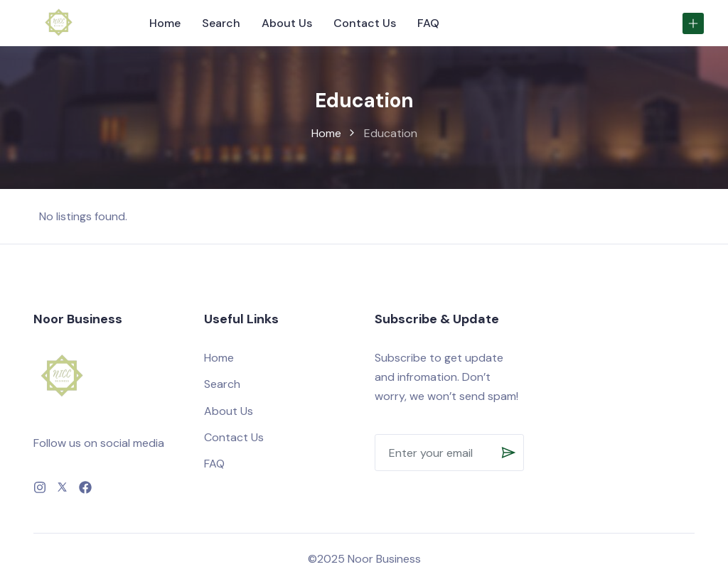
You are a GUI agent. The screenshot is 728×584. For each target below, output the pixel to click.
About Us (287, 23)
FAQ (428, 23)
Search (221, 23)
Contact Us (365, 23)
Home (165, 23)
